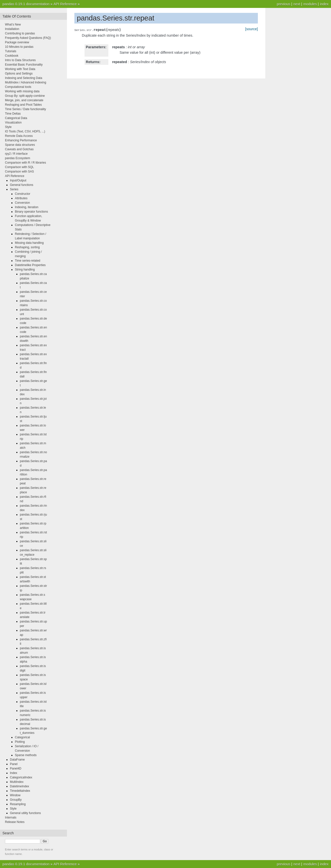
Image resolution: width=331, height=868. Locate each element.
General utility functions (25, 813)
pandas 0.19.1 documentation (26, 4)
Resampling (18, 804)
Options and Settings (19, 74)
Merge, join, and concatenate (24, 100)
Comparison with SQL (19, 167)
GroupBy (16, 800)
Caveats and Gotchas (19, 149)
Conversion (22, 203)
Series (14, 189)
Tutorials (11, 51)
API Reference (65, 4)
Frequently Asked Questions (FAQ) (28, 38)
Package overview (17, 42)
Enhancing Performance (21, 140)
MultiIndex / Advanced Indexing (26, 82)
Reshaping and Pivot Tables (23, 105)
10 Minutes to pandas (19, 47)
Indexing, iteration (27, 207)
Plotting (20, 742)
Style (8, 127)
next (297, 4)
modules (310, 4)
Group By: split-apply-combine (25, 96)
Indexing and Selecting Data (24, 78)
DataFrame (17, 760)
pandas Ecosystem (17, 158)
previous (283, 4)
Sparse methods (26, 755)
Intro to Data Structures (20, 60)
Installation (12, 29)
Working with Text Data (20, 69)
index (324, 4)
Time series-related (28, 261)
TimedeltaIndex (20, 791)
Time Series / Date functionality (26, 109)
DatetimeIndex (19, 786)
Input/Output (18, 180)
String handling (25, 270)
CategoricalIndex (21, 777)
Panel (14, 764)
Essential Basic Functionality (24, 65)
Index (14, 773)
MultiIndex (17, 782)
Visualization (13, 123)
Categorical (22, 737)
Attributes (21, 198)
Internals (11, 818)
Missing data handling (29, 243)
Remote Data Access (19, 136)
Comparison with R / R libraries (25, 163)
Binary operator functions (31, 212)
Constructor (23, 194)
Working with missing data (22, 91)
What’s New (13, 25)
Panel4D (16, 769)
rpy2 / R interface (16, 154)
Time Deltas (13, 114)
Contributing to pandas (20, 33)
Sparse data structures (20, 145)
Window (15, 795)
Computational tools (18, 87)
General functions (22, 185)
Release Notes (15, 822)
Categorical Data (16, 118)
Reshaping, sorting (27, 247)
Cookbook (12, 56)
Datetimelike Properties (30, 265)
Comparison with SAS (19, 172)
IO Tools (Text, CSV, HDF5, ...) (25, 131)
